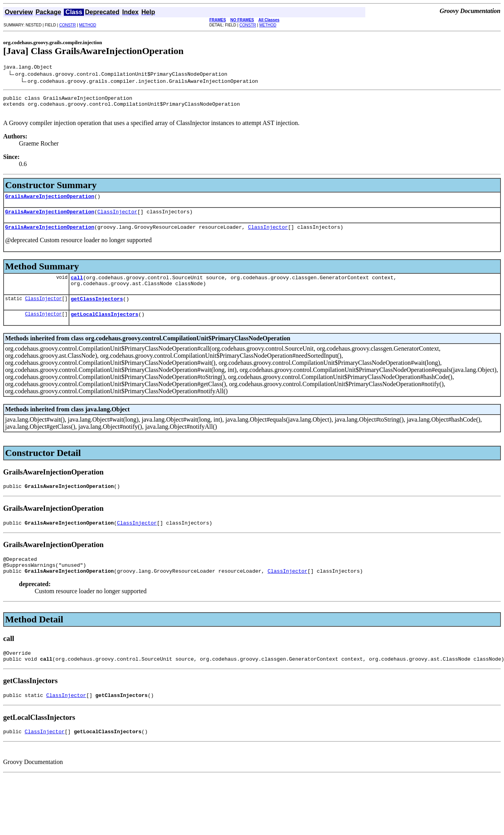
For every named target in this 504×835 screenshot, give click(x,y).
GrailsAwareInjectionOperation (50, 202)
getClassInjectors (97, 310)
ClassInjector (117, 219)
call (77, 287)
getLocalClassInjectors (104, 327)
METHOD (88, 25)
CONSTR (67, 25)
